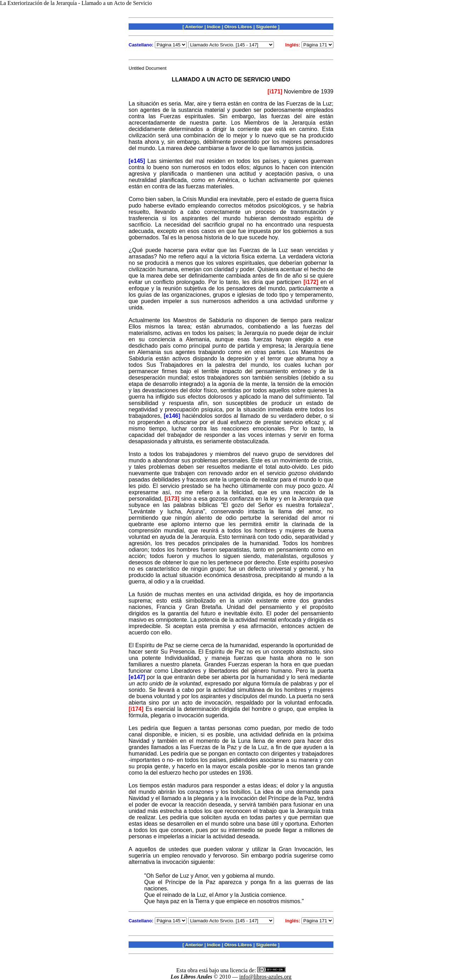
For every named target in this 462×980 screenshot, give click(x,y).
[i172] (311, 282)
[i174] (136, 709)
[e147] (137, 677)
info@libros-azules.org (265, 977)
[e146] (172, 416)
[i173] (172, 499)
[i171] (275, 92)
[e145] (137, 161)
